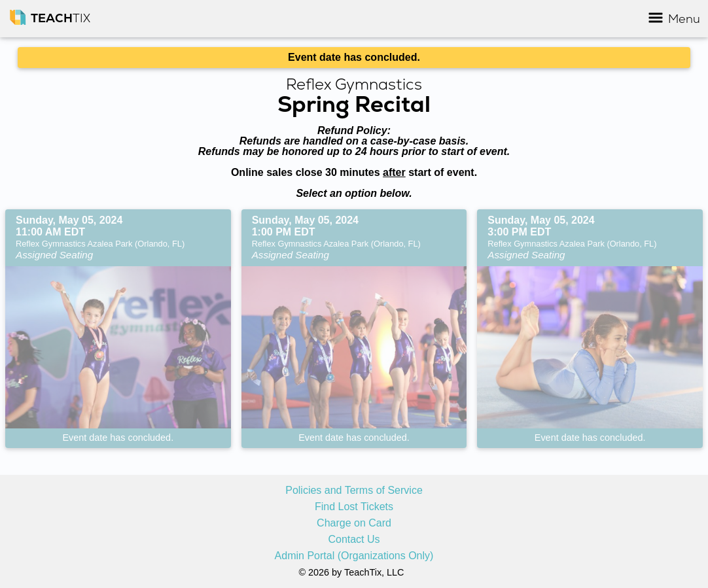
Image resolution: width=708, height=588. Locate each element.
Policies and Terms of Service (354, 491)
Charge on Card (354, 523)
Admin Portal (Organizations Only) (354, 556)
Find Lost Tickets (354, 507)
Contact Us (354, 540)
